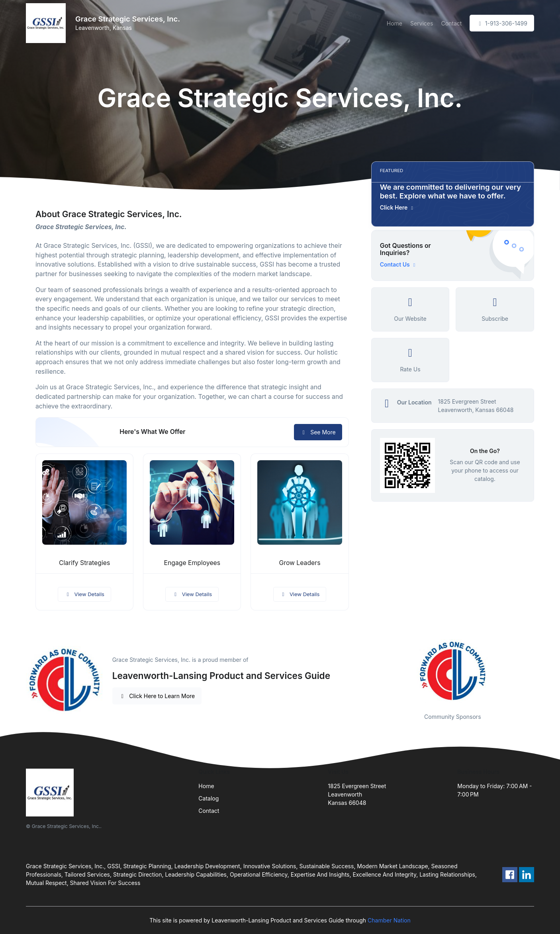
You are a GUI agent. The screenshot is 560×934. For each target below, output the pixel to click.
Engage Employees (192, 563)
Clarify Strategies (84, 563)
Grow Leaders (300, 563)
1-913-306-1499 (502, 23)
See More (318, 432)
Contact (451, 23)
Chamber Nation (389, 920)
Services (422, 23)
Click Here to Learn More (157, 696)
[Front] (47, 23)
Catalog (209, 798)
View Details (84, 594)
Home (395, 23)
